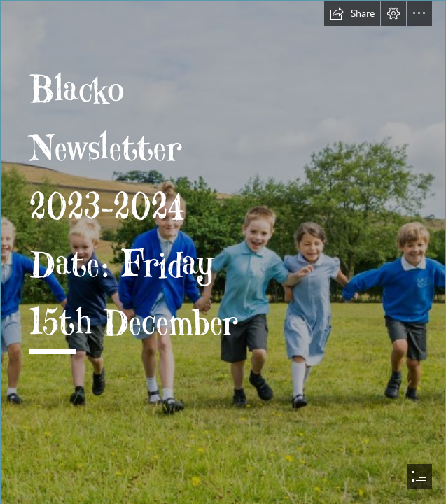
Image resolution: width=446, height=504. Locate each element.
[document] (223, 252)
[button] (352, 13)
